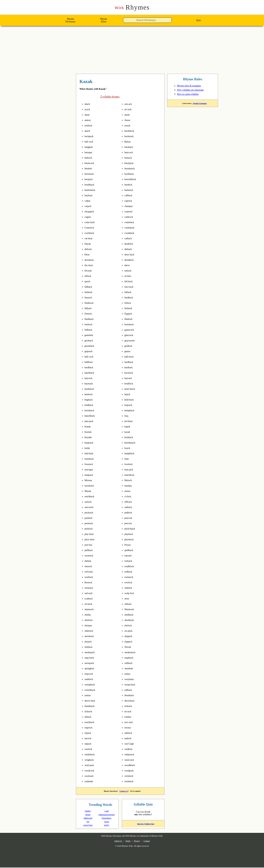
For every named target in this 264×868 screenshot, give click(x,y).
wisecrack (130, 760)
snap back (90, 658)
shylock (129, 625)
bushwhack (91, 190)
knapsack (90, 443)
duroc (128, 265)
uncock (89, 738)
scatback (90, 599)
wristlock (130, 776)
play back (90, 534)
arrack (128, 125)
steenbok (130, 668)
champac (130, 206)
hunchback (91, 416)
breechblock (132, 179)
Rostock (89, 582)
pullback (90, 550)
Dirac (88, 255)
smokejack (91, 652)
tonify (107, 825)
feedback (130, 298)
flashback (90, 319)
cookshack (130, 228)
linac (127, 459)
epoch (88, 281)
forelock (89, 324)
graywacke (131, 341)
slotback (89, 647)
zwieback (130, 781)
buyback (89, 195)
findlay (88, 811)
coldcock (130, 217)
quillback (130, 550)
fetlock (129, 303)
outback (129, 507)
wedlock (129, 749)
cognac (89, 217)
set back (89, 604)
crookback (130, 233)
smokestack (131, 652)
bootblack (130, 174)
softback (129, 663)
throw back (91, 701)
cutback (129, 238)
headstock (90, 389)
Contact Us (124, 791)
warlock (89, 749)
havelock (130, 373)
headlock (130, 384)
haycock (89, 378)
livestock (90, 464)
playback (130, 534)
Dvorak (89, 271)
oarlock (89, 502)
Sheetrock (130, 609)
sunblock (90, 679)
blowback (90, 174)
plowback (130, 539)
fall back (129, 281)
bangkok (90, 147)
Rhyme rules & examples (191, 86)
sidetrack (90, 631)
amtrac (89, 120)
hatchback (90, 373)
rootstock (130, 577)
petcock (129, 523)
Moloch (129, 480)
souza (106, 822)
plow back (90, 539)
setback (129, 604)
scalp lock (130, 593)
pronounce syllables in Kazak (94, 104)
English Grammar (200, 104)
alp (88, 822)
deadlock (130, 244)
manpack (90, 475)
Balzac (128, 142)
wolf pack (90, 765)
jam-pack (90, 421)
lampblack (131, 453)
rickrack (129, 561)
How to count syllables (191, 95)
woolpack (130, 771)
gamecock (130, 330)
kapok (128, 427)
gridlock (129, 346)
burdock (129, 185)
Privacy (138, 842)
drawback (90, 260)
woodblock (131, 765)
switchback (91, 690)
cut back (89, 238)
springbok (90, 668)
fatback (129, 292)
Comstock (90, 228)
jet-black (130, 421)
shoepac (89, 625)
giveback (90, 341)
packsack (90, 513)
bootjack (90, 179)
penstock (90, 523)
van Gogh (130, 744)
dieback (129, 249)
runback (129, 588)
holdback (90, 405)
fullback (89, 330)
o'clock (129, 496)
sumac (128, 674)
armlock (89, 125)
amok (128, 115)
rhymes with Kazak (97, 82)
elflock (88, 276)
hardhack (90, 367)
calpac (88, 201)
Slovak (128, 647)
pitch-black (131, 529)
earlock (129, 271)
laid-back (90, 453)
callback (129, 195)
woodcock (90, 771)
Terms (127, 842)
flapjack (129, 314)
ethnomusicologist (108, 815)
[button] (173, 21)
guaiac (128, 351)
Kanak (88, 427)
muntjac (129, 486)
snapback (130, 658)
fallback (89, 287)
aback (88, 104)
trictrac (129, 728)
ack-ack (129, 104)
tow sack (129, 722)
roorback (90, 577)
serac (127, 599)
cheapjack (90, 211)
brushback (91, 185)
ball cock (90, 142)
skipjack (129, 636)
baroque (89, 152)
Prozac (128, 545)
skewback (90, 636)
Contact (149, 842)
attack (88, 131)
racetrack (90, 556)
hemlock (90, 394)
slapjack (129, 642)
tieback (89, 717)
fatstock (89, 298)
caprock (129, 201)
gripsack (89, 351)
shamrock (90, 609)
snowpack (90, 663)
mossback (90, 486)
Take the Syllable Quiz (143, 825)
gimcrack (130, 335)
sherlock (89, 620)
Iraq (127, 416)
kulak (88, 448)
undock (129, 738)
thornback (130, 695)
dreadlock (130, 260)
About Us (115, 842)
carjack (89, 206)
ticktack (129, 706)
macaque (90, 470)
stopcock (90, 674)
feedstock (90, 303)
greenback (91, 346)
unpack (89, 744)
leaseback (90, 459)
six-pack (130, 631)
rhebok (89, 561)
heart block (131, 389)
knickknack (131, 443)
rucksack (90, 588)
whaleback (91, 754)
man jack (130, 470)
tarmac (89, 695)
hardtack (130, 367)
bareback (130, 147)
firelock (89, 314)
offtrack (129, 502)
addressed (88, 818)
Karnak (89, 432)
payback (89, 518)
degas (88, 815)
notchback (91, 496)
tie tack (129, 711)
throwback (131, 701)
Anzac (128, 120)
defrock (89, 249)
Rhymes (132, 7)
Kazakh (89, 437)
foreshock (130, 324)
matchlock (131, 475)
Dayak (88, 244)
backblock (130, 131)
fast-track (130, 287)
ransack (129, 556)
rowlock (129, 582)
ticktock (89, 711)
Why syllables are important (194, 91)
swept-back (131, 685)
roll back (90, 572)
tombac (129, 717)
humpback (131, 410)
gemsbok (90, 335)
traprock (89, 728)
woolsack (90, 776)
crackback (90, 233)
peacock (129, 518)
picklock (89, 529)
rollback (129, 572)
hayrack (129, 378)
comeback (130, 222)
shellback (130, 615)
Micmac (89, 480)
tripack (89, 733)
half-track (130, 357)
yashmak (90, 781)
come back (91, 222)
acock (88, 109)
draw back (130, 255)
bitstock (129, 158)
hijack (128, 394)
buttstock (130, 190)
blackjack (130, 163)
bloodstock (131, 168)
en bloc (129, 276)
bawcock (129, 152)
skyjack (89, 642)
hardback (130, 362)
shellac (89, 615)
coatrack (129, 211)
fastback (89, 292)
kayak (128, 432)
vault (106, 811)
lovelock (129, 464)
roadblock (130, 566)
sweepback (91, 685)
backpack (90, 136)
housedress (107, 818)
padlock (129, 513)
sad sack (89, 593)
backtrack (130, 136)
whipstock (130, 754)
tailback (129, 690)
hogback (89, 400)
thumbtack (91, 706)
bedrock (89, 158)
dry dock (89, 265)
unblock (129, 733)
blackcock (90, 163)
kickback (129, 437)
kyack (128, 448)
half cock (90, 357)
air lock (129, 109)
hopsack (129, 405)
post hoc (89, 545)
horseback (90, 410)
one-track (90, 507)
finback (89, 308)
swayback (130, 679)
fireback (129, 308)
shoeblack (130, 620)
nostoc (128, 491)
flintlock (129, 319)
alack (88, 115)
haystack (90, 384)
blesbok (89, 168)
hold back (130, 400)
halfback (90, 362)
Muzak (88, 491)
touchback (91, 722)
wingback (90, 760)
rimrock (89, 566)
